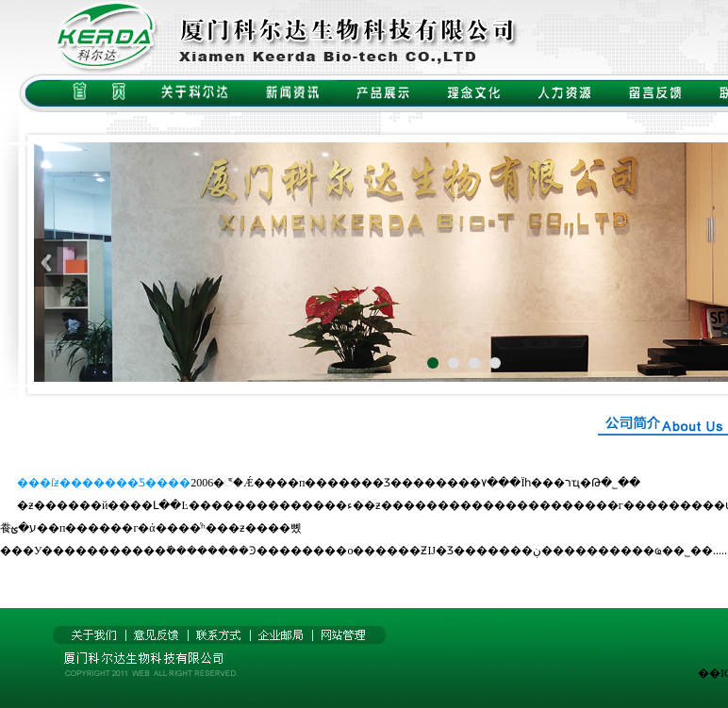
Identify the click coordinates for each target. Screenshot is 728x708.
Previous (49, 263)
